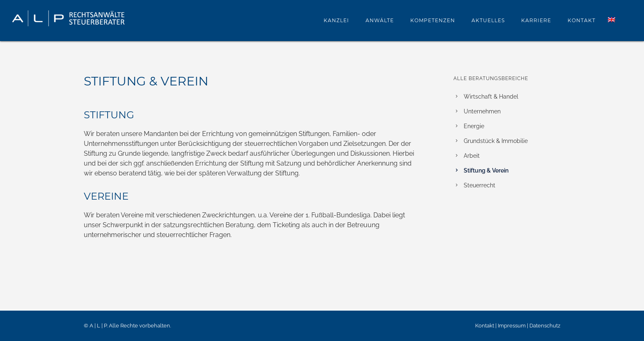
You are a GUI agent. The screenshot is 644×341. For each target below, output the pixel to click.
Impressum (512, 326)
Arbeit (472, 156)
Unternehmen (482, 111)
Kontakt (582, 20)
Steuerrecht (480, 185)
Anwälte (380, 20)
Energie (474, 126)
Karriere (536, 20)
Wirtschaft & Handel (491, 97)
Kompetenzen (433, 20)
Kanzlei (336, 20)
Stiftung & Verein (486, 170)
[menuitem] (612, 20)
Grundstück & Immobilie (496, 141)
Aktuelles (488, 20)
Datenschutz (545, 326)
